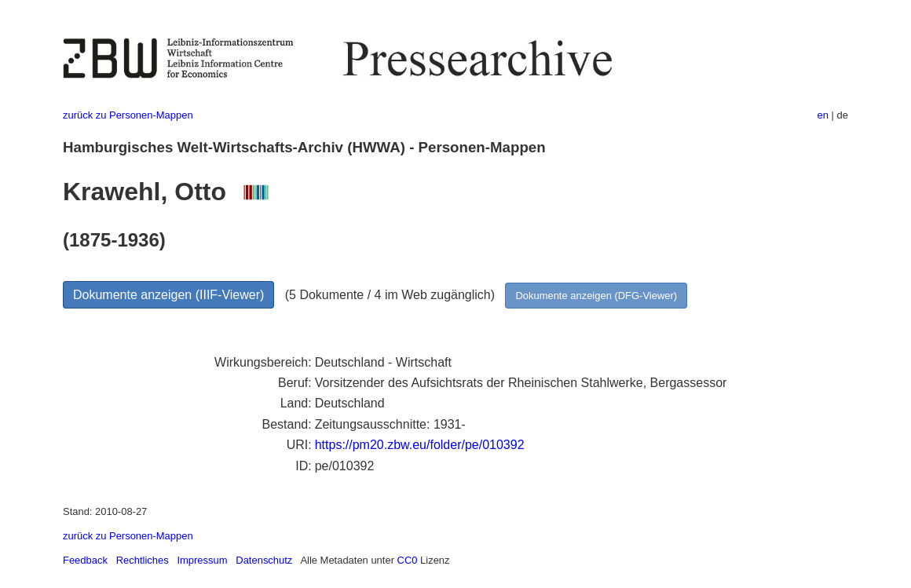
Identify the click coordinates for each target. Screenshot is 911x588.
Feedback (85, 560)
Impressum (202, 560)
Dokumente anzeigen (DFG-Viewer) (596, 296)
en (823, 115)
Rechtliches (143, 560)
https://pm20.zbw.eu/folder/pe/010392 (420, 445)
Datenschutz (264, 560)
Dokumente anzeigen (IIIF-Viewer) (168, 295)
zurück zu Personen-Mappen (128, 115)
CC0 (408, 560)
